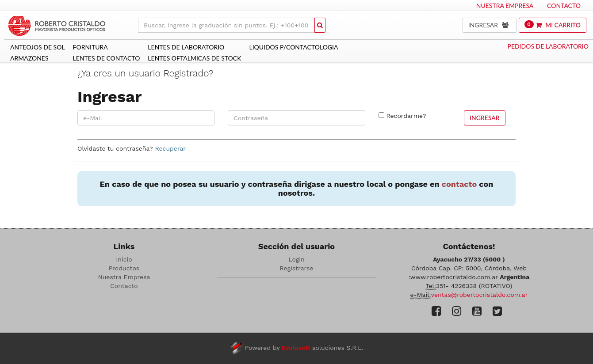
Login (296, 259)
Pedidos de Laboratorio (548, 46)
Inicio (124, 259)
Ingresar (484, 118)
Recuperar (170, 148)
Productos (124, 268)
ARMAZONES (29, 58)
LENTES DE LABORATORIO (186, 47)
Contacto (564, 6)
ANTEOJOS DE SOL (38, 47)
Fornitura (90, 47)
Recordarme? (406, 116)
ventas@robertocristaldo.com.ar (480, 295)
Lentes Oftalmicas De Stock (194, 58)
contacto (459, 184)
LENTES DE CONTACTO (107, 58)
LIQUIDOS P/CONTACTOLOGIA (293, 47)
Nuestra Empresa (505, 6)
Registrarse (297, 268)
